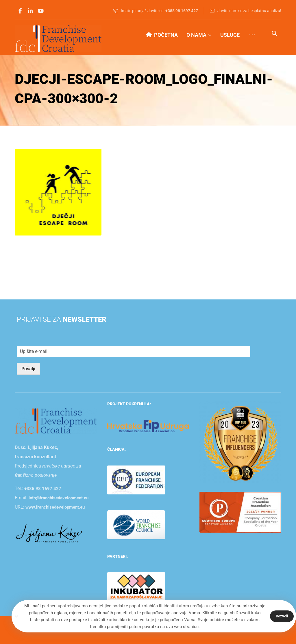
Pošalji (28, 369)
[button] (20, 11)
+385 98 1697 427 (43, 489)
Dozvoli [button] (282, 616)
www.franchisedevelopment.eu (55, 507)
